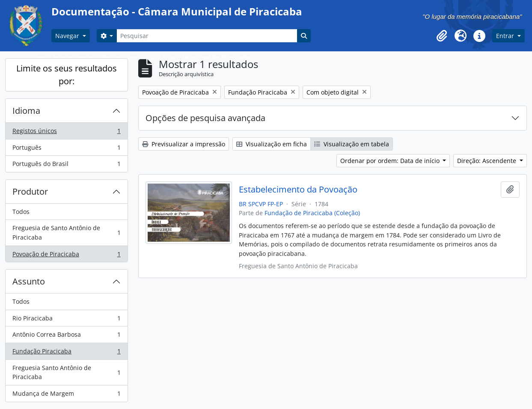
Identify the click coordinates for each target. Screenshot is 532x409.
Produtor (30, 191)
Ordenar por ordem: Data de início (391, 161)
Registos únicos (66, 133)
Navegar (68, 36)
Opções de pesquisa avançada (205, 118)
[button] (442, 36)
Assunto (29, 281)
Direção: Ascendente (487, 161)
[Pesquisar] (207, 36)
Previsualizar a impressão (184, 144)
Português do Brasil (66, 166)
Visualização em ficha (272, 144)
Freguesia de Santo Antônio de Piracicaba (66, 233)
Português (66, 149)
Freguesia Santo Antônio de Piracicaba (66, 372)
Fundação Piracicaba (66, 353)
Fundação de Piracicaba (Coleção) (312, 213)
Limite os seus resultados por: (67, 75)
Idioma (26, 111)
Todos (21, 212)
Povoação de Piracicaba (66, 256)
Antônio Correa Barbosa (66, 336)
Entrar (506, 36)
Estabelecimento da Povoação (298, 190)
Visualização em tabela (352, 144)
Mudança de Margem (66, 395)
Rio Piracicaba (66, 320)
